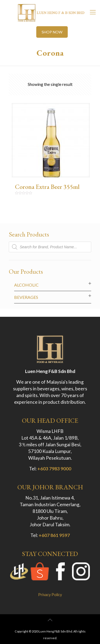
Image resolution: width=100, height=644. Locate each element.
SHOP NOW (52, 32)
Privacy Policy (50, 595)
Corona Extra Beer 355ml (47, 187)
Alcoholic (26, 285)
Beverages (26, 297)
